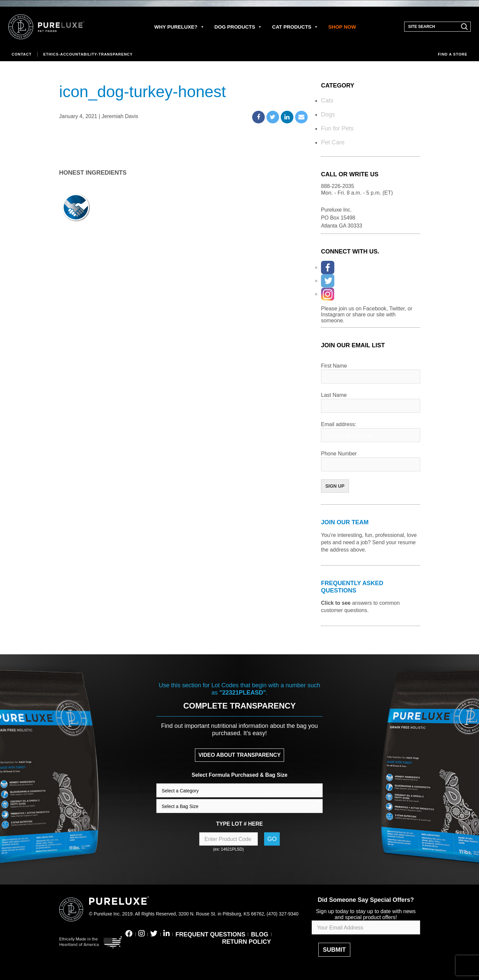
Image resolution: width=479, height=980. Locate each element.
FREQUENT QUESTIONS (210, 934)
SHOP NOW (342, 27)
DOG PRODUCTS (239, 27)
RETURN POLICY (246, 942)
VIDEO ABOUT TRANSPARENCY (239, 755)
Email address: (339, 424)
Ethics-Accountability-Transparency (88, 54)
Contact (22, 54)
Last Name (334, 395)
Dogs (328, 114)
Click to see (336, 603)
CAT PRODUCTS (295, 27)
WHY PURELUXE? (179, 27)
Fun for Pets (337, 128)
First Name (334, 366)
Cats (327, 100)
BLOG (260, 934)
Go (272, 839)
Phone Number (339, 454)
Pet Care (333, 142)
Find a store (453, 54)
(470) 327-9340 (283, 914)
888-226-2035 (338, 186)
